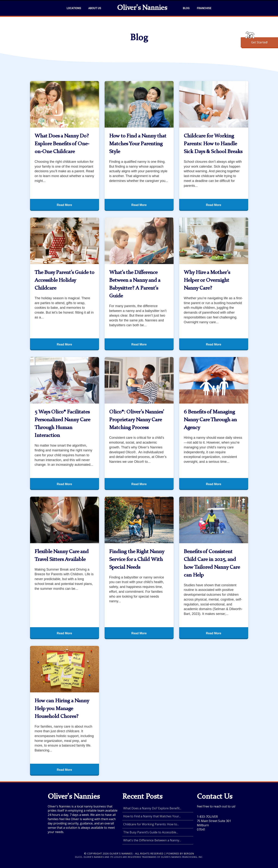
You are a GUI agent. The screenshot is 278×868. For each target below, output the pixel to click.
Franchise (204, 8)
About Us (95, 8)
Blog (186, 8)
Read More (65, 205)
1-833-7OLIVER (207, 817)
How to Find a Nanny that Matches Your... (152, 816)
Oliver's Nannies (142, 8)
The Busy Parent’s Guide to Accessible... (151, 832)
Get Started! (259, 42)
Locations (74, 8)
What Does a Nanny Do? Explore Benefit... (152, 808)
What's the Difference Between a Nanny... (152, 840)
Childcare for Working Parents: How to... (151, 824)
